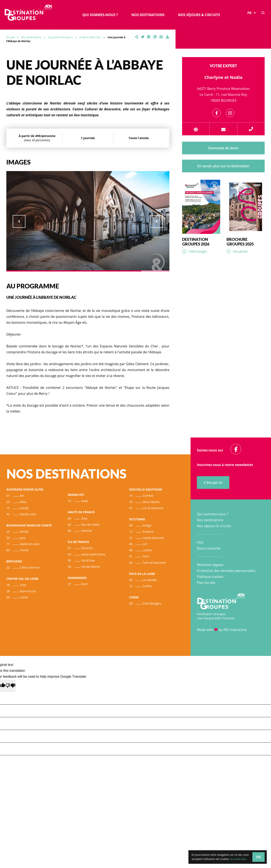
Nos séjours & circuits (199, 15)
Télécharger (198, 251)
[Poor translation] (10, 686)
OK (259, 857)
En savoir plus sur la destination (223, 166)
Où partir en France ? (60, 37)
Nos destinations (148, 15)
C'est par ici (213, 483)
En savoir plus (238, 859)
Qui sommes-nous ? (100, 15)
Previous (19, 221)
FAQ (200, 542)
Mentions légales (210, 565)
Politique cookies (210, 577)
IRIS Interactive (235, 630)
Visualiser (240, 251)
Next (157, 221)
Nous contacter (209, 548)
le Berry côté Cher (90, 37)
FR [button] (252, 13)
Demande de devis (223, 148)
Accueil (10, 37)
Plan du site (206, 583)
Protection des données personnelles (226, 571)
